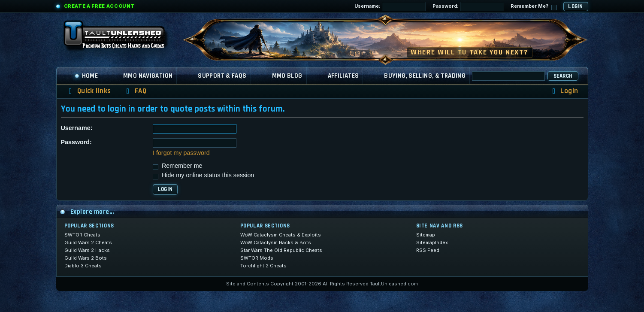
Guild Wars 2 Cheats (88, 242)
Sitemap (426, 235)
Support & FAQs (222, 76)
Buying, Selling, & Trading (425, 76)
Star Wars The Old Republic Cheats (281, 250)
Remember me (178, 166)
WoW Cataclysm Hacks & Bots (276, 242)
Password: (468, 6)
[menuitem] (135, 91)
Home (86, 76)
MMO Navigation (148, 76)
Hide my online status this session (203, 175)
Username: (390, 6)
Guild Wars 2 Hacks (87, 250)
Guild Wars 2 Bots (86, 258)
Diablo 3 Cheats (83, 266)
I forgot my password (181, 153)
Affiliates (343, 76)
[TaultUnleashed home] (121, 37)
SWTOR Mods (257, 258)
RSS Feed (428, 250)
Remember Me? (534, 7)
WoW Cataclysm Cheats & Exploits (281, 235)
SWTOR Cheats (82, 235)
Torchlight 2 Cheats (263, 266)
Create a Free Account (100, 6)
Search (563, 76)
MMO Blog (287, 76)
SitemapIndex (432, 242)
